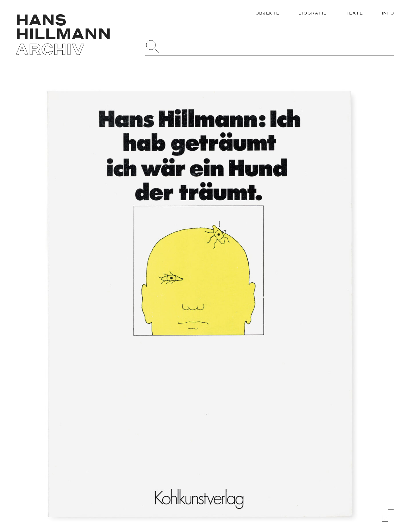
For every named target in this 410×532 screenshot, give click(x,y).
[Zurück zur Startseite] (75, 34)
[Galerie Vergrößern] (388, 515)
